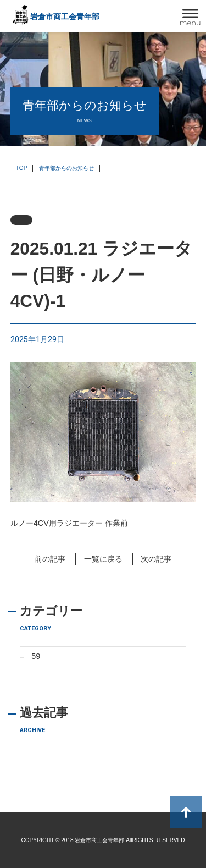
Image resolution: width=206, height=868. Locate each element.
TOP (22, 168)
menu (190, 23)
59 (36, 656)
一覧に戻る (103, 559)
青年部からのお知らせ (66, 168)
